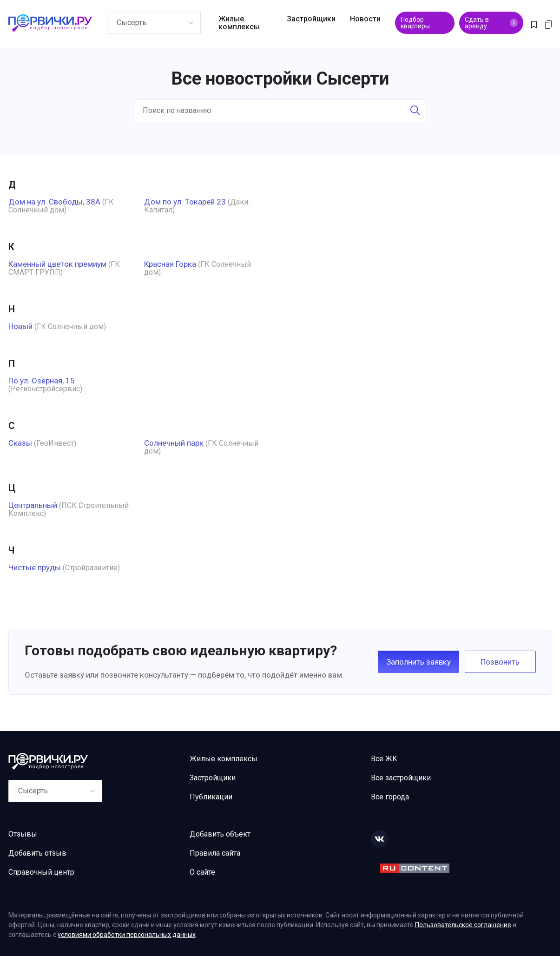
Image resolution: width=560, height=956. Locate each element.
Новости (365, 19)
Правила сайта (215, 853)
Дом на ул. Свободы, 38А (54, 202)
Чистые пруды (35, 567)
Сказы (20, 443)
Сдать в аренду (491, 23)
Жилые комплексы (239, 23)
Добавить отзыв (37, 853)
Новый (20, 326)
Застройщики (311, 19)
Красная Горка (170, 264)
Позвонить (500, 662)
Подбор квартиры (415, 23)
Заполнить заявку (418, 662)
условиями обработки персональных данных (127, 935)
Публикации (211, 797)
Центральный (33, 505)
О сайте (202, 872)
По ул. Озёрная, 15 (42, 381)
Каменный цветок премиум (57, 264)
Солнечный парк (174, 443)
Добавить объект (220, 834)
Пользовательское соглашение (463, 925)
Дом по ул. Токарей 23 (185, 202)
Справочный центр (41, 872)
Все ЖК (384, 759)
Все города (390, 797)
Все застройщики (401, 778)
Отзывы (23, 834)
